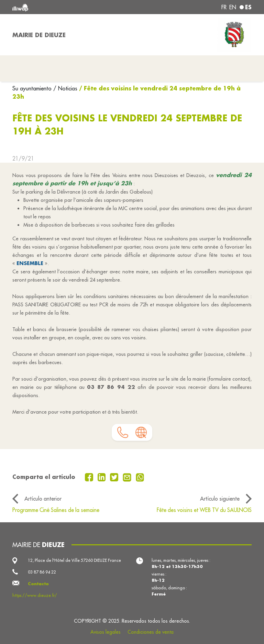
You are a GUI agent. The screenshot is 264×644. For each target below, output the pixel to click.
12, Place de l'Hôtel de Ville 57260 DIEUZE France (74, 560)
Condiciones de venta (151, 632)
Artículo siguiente (220, 499)
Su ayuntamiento (33, 88)
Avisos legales (106, 632)
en (233, 7)
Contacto (38, 584)
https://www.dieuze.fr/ (35, 595)
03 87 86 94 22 (42, 572)
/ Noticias (65, 88)
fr (224, 7)
